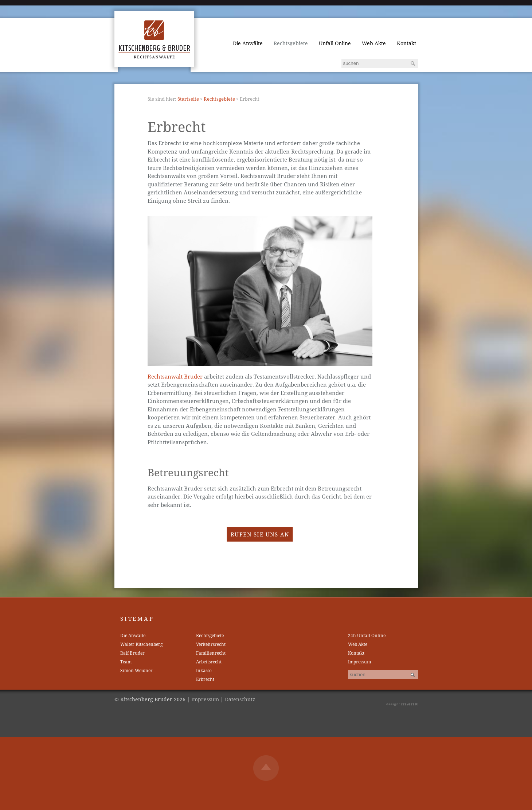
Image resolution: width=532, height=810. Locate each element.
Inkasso (204, 671)
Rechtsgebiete (291, 43)
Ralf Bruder (132, 653)
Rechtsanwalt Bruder (175, 376)
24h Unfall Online (367, 635)
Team (126, 662)
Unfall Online (335, 43)
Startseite (188, 99)
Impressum (359, 662)
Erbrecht (205, 679)
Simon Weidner (136, 671)
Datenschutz (240, 699)
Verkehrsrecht (211, 644)
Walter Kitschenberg (141, 644)
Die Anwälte (248, 43)
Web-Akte (374, 43)
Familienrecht (211, 653)
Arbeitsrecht (209, 662)
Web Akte (358, 644)
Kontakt (406, 43)
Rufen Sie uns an (260, 534)
